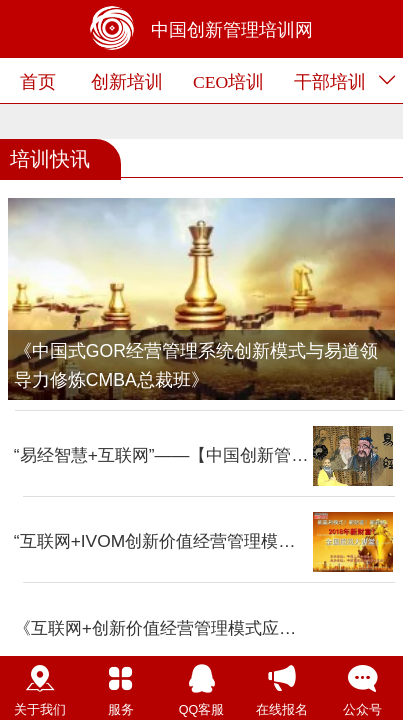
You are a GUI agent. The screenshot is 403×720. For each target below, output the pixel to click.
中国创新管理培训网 (232, 30)
